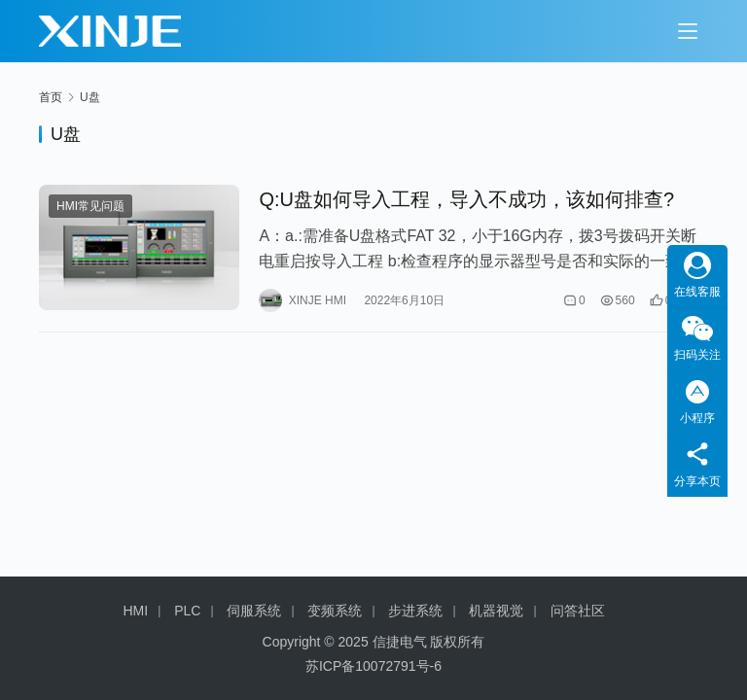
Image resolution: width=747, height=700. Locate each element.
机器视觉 (496, 611)
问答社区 (578, 611)
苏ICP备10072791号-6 (373, 666)
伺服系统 (254, 611)
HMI (136, 611)
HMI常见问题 (90, 206)
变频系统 (335, 611)
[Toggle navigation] (688, 31)
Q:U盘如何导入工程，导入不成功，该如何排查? (466, 199)
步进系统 (415, 611)
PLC (187, 611)
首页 (51, 97)
